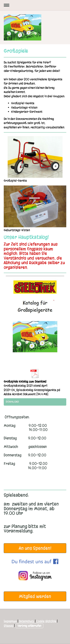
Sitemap (9, 626)
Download (12, 402)
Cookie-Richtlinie (46, 621)
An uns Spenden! (35, 548)
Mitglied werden (35, 596)
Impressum (10, 621)
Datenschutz (27, 621)
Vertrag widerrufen (29, 626)
